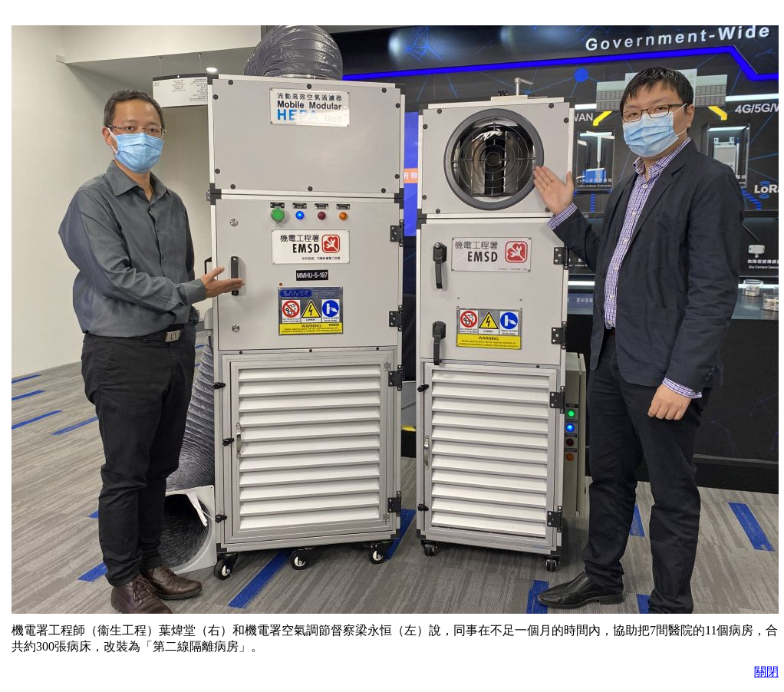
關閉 (766, 672)
